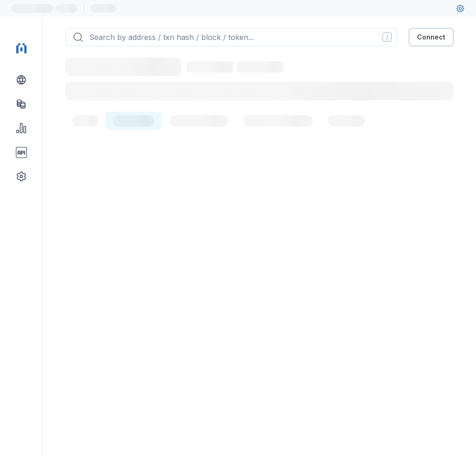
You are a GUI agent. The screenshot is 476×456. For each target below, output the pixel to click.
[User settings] (460, 8)
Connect (431, 37)
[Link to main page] (21, 48)
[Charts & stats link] (21, 128)
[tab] (85, 121)
